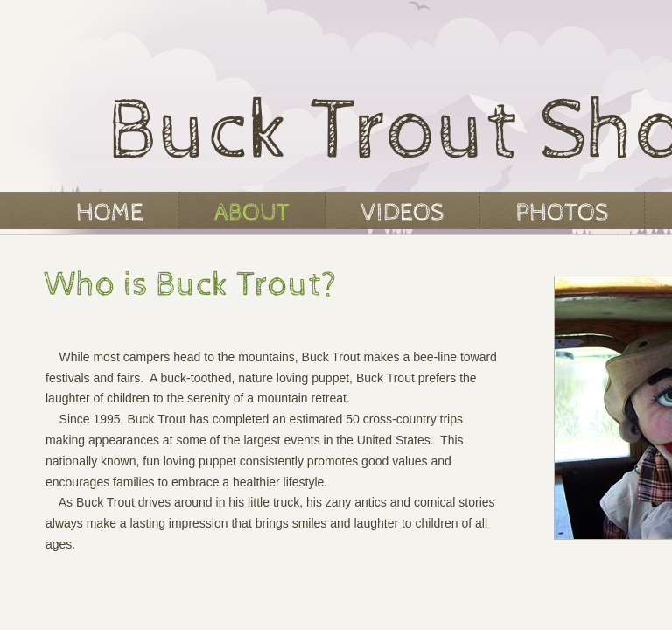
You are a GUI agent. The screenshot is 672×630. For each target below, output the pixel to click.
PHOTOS (562, 213)
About (252, 213)
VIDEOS (402, 213)
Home (110, 213)
